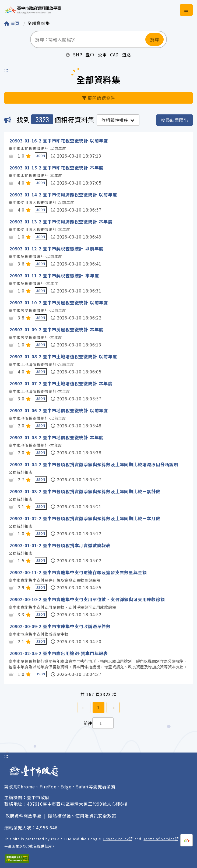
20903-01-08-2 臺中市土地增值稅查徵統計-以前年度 (63, 356)
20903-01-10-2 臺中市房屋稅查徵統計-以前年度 (59, 302)
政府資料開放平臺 (23, 816)
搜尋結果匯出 (175, 120)
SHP (78, 55)
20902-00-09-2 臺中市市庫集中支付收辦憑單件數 (60, 626)
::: (6, 70)
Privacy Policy (118, 839)
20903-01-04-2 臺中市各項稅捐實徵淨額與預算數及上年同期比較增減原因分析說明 (94, 464)
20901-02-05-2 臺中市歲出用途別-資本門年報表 (59, 653)
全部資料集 (39, 23)
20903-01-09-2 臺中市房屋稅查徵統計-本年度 (56, 329)
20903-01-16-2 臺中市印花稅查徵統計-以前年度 (59, 141)
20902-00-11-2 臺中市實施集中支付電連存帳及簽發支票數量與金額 (78, 572)
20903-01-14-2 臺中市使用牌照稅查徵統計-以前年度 (63, 195)
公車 (102, 55)
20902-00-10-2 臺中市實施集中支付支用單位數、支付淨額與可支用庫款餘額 (87, 599)
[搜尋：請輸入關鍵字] (88, 39)
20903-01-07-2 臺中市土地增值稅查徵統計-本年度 (61, 383)
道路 (126, 55)
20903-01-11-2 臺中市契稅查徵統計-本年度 (54, 275)
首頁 (13, 23)
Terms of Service (161, 839)
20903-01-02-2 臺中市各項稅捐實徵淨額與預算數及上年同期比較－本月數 (85, 518)
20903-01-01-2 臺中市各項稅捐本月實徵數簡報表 (60, 545)
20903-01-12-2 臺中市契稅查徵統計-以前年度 (56, 249)
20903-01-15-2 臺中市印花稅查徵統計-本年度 (56, 168)
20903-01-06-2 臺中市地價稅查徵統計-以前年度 (59, 410)
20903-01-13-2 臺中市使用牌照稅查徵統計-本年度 (61, 222)
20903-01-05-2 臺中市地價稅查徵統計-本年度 (56, 437)
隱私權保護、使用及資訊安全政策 (82, 816)
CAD (114, 55)
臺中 (90, 55)
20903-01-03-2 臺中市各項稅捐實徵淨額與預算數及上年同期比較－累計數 (85, 491)
